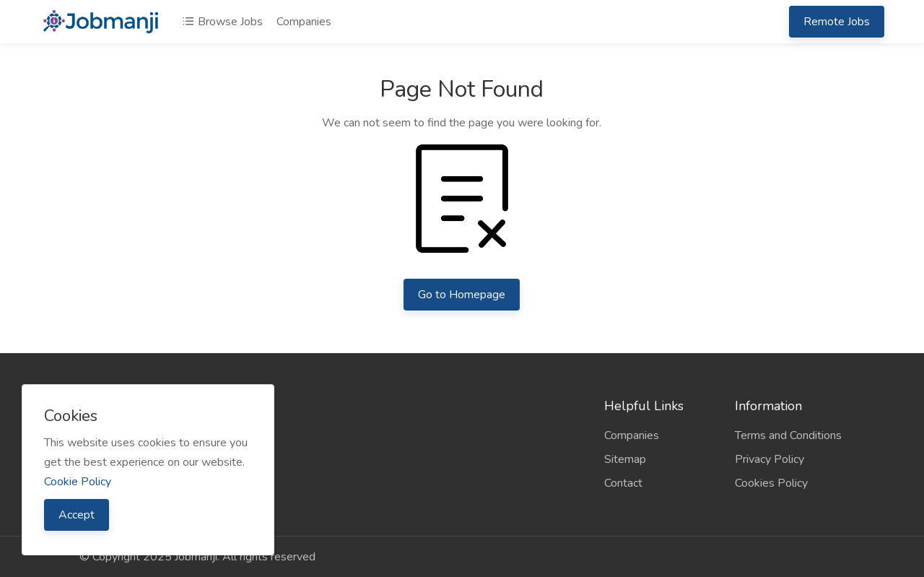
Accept (77, 515)
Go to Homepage (462, 295)
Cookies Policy (771, 483)
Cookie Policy (78, 482)
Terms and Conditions (788, 435)
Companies (304, 22)
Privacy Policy (770, 459)
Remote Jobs (837, 22)
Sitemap (625, 459)
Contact (623, 483)
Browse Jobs (222, 22)
